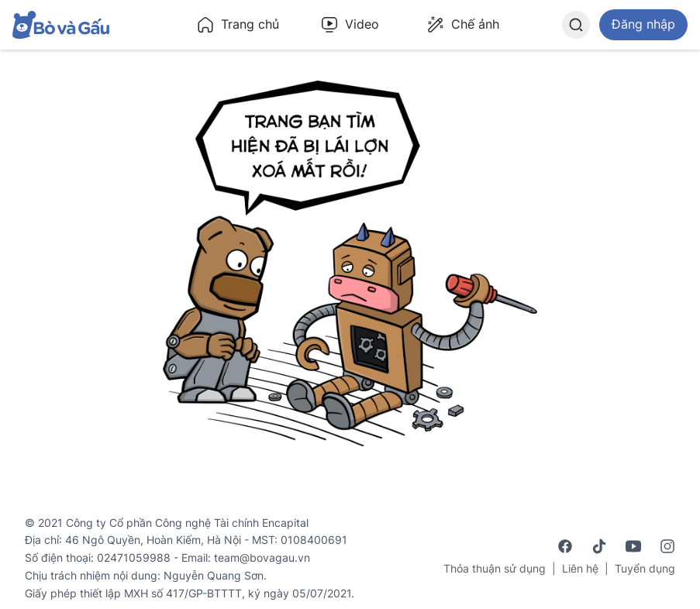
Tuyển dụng (645, 568)
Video (350, 25)
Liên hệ (580, 568)
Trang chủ (238, 25)
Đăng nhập (643, 24)
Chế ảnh (463, 25)
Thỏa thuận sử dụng (495, 568)
